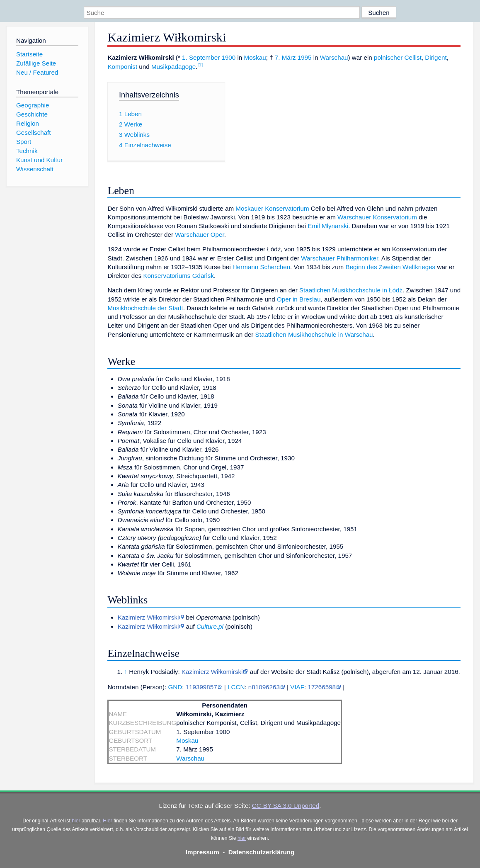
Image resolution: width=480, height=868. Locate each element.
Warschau (334, 57)
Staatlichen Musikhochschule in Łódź (351, 290)
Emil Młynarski (328, 226)
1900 (228, 57)
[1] (200, 65)
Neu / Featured (37, 72)
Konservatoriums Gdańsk (178, 276)
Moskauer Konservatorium (272, 208)
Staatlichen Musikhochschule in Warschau (314, 334)
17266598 (322, 687)
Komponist (122, 67)
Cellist (413, 57)
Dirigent (436, 57)
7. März (285, 57)
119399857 (201, 687)
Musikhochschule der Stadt (145, 308)
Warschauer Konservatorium (377, 217)
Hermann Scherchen (261, 267)
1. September (201, 57)
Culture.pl (210, 626)
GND (175, 687)
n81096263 (264, 687)
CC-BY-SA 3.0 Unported (286, 806)
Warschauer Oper (199, 235)
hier (76, 821)
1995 (305, 57)
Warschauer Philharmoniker (339, 258)
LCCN (236, 687)
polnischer (388, 57)
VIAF (297, 687)
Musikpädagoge (173, 67)
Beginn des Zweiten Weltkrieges (391, 267)
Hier (107, 821)
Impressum (202, 852)
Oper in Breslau (299, 299)
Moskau (255, 57)
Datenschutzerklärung (262, 852)
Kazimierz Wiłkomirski (148, 617)
